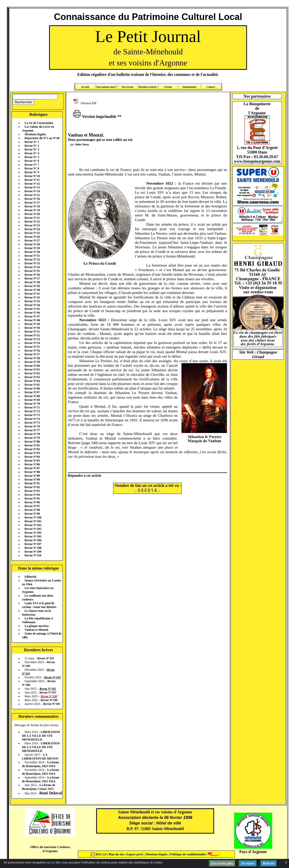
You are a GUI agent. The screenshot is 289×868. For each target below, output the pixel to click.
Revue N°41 (32, 294)
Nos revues (128, 87)
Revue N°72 (32, 411)
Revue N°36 (32, 275)
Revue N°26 (32, 237)
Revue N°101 (33, 521)
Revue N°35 (32, 271)
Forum (168, 87)
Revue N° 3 (32, 149)
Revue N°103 (33, 529)
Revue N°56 (32, 351)
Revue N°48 (32, 320)
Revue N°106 (33, 540)
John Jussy (82, 144)
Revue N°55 (32, 347)
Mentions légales (35, 134)
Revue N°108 (33, 548)
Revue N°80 (32, 442)
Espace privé (134, 854)
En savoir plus (222, 863)
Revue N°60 (32, 366)
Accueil (85, 87)
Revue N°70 (32, 404)
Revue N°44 (32, 305)
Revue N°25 (32, 233)
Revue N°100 (33, 517)
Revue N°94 (32, 495)
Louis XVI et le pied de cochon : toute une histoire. (39, 605)
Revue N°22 (32, 222)
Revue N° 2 (32, 146)
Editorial (30, 577)
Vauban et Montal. (37, 630)
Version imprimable (95, 116)
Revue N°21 (32, 218)
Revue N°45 (32, 309)
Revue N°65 (32, 385)
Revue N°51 (32, 332)
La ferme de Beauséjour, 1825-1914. (41, 764)
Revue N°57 (32, 354)
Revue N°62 (32, 373)
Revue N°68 (32, 396)
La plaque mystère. (37, 626)
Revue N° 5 (32, 157)
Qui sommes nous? (106, 87)
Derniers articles (148, 87)
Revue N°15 (32, 195)
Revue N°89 (32, 476)
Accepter (248, 863)
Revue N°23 (32, 225)
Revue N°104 (33, 533)
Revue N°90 (32, 480)
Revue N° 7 (32, 165)
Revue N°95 (32, 498)
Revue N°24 (32, 229)
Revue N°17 (32, 203)
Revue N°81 (32, 445)
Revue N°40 (32, 290)
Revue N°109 (33, 552)
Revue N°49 (32, 324)
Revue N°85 (32, 461)
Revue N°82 (32, 449)
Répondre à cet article (85, 475)
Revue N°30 (32, 252)
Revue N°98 (32, 510)
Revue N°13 (32, 187)
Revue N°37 (32, 278)
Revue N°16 (32, 199)
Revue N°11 (32, 180)
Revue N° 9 (32, 172)
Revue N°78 (32, 434)
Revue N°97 (32, 506)
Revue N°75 (32, 423)
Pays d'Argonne (253, 852)
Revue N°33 (32, 263)
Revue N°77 (32, 430)
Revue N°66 (32, 388)
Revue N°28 (32, 244)
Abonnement (189, 87)
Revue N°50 (32, 328)
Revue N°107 (33, 544)
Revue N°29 (32, 248)
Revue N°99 (32, 514)
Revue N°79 (32, 438)
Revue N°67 (32, 392)
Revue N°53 (32, 339)
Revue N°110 (33, 555)
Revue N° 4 (32, 153)
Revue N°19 (32, 210)
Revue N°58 (32, 358)
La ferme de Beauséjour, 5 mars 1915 (39, 787)
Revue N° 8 (32, 168)
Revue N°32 (32, 259)
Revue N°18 (32, 206)
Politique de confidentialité (187, 854)
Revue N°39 (32, 286)
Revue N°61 (32, 370)
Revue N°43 (32, 301)
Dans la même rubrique (38, 568)
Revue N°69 (32, 400)
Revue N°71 (32, 407)
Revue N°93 (32, 491)
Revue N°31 (32, 256)
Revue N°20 (32, 214)
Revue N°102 (33, 525)
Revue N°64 (32, 381)
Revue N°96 (32, 502)
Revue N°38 (32, 282)
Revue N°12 (32, 184)
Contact (211, 87)
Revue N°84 (32, 457)
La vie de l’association (39, 123)
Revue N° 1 (32, 142)
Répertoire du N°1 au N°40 (42, 138)
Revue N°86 (32, 464)
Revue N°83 (32, 453)
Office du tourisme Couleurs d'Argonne (50, 849)
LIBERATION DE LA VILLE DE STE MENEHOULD (41, 736)
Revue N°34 (32, 267)
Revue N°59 (32, 362)
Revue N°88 (32, 472)
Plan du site (117, 854)
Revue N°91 (32, 483)
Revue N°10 (32, 176)
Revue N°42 (32, 297)
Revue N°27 (32, 241)
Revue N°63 (32, 377)
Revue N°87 (32, 468)
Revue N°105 (33, 536)
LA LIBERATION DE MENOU (40, 757)
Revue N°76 (32, 426)
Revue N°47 (32, 316)
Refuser (269, 863)
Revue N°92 (32, 487)
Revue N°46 (32, 313)
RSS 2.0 (99, 854)
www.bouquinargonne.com (257, 161)
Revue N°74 (32, 419)
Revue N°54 (32, 343)
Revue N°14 (32, 191)
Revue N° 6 (32, 161)
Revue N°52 (32, 335)
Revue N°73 (32, 415)
